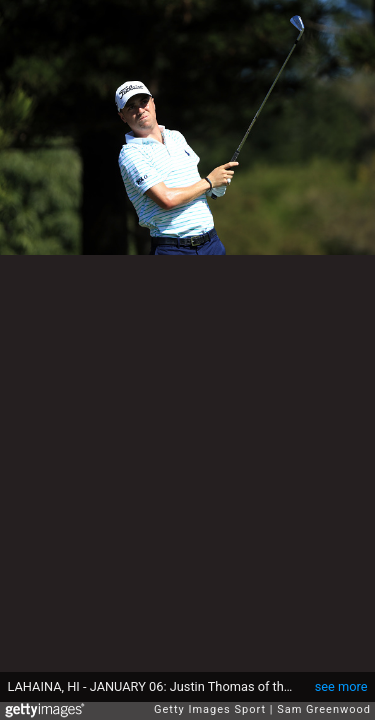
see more (341, 686)
